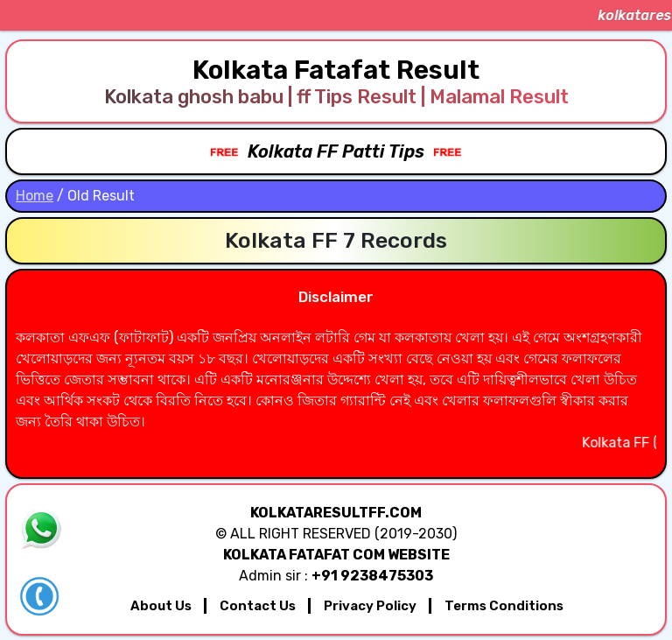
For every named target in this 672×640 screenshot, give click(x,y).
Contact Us (258, 606)
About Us (161, 606)
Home (35, 196)
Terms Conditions (504, 606)
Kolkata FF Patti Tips (336, 151)
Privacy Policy (370, 606)
